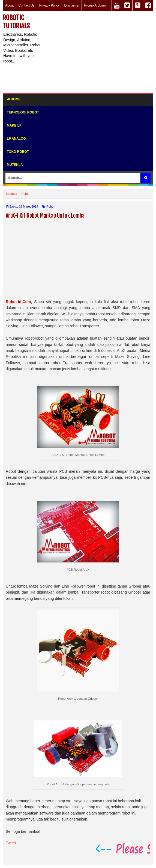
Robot (50, 206)
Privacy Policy (49, 5)
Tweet (11, 843)
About (9, 5)
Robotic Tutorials (16, 22)
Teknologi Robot (23, 112)
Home (14, 99)
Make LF (14, 125)
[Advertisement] (98, 52)
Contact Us (26, 5)
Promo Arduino (95, 5)
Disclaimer (72, 5)
